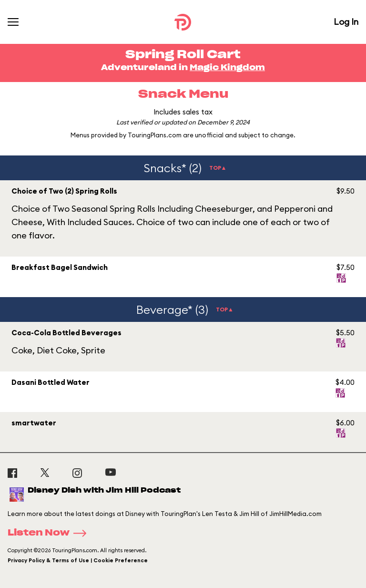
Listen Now (50, 533)
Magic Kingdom (227, 68)
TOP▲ (218, 168)
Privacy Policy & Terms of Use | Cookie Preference (78, 560)
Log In (346, 22)
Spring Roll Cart (183, 55)
